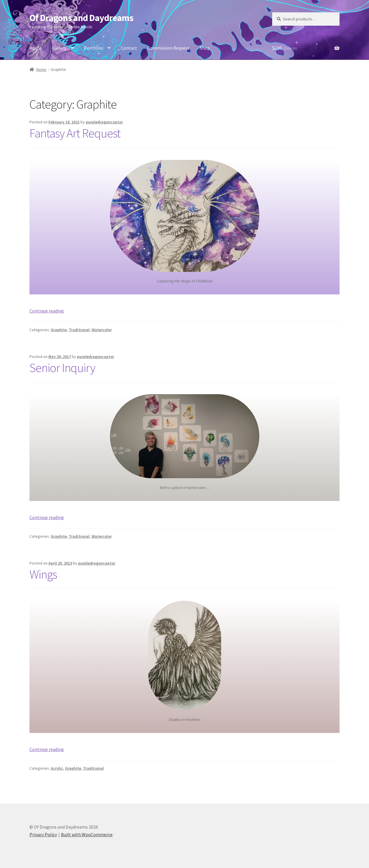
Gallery (59, 48)
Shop (205, 48)
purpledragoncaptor (104, 122)
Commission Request (168, 48)
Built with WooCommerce (87, 834)
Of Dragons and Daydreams (81, 18)
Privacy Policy (43, 834)
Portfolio (93, 48)
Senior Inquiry (62, 368)
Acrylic (57, 768)
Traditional (79, 330)
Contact (129, 48)
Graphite (59, 330)
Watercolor (102, 330)
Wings (43, 574)
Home (36, 48)
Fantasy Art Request (75, 133)
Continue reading (47, 311)
